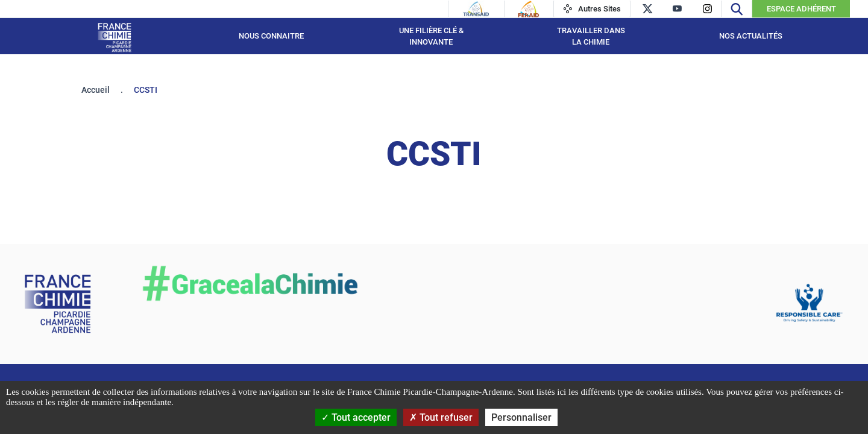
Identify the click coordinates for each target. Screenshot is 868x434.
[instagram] (707, 9)
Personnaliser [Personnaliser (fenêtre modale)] (521, 417)
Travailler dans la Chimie (591, 36)
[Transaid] (476, 9)
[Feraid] (528, 9)
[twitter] (647, 9)
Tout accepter (356, 417)
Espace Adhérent (801, 9)
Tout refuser (441, 417)
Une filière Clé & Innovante (431, 36)
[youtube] (677, 9)
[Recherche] (737, 9)
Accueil (96, 90)
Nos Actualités (751, 36)
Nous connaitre (271, 36)
